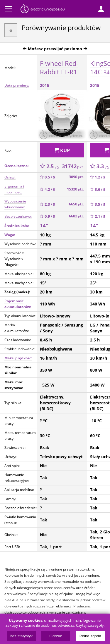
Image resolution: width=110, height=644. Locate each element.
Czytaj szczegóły (90, 625)
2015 (45, 85)
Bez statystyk (21, 636)
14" (44, 225)
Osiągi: (10, 177)
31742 (73, 166)
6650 (76, 204)
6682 (76, 216)
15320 (75, 189)
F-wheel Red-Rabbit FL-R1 (59, 67)
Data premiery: (17, 85)
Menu (9, 9)
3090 (76, 177)
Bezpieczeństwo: (18, 216)
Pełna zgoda (90, 636)
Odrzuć (56, 636)
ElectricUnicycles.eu (43, 9)
